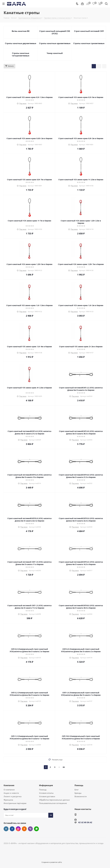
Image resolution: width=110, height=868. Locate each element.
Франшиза (8, 800)
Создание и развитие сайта (52, 862)
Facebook (12, 829)
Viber (30, 829)
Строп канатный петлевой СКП (89, 31)
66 (64, 767)
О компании (9, 790)
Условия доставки (47, 796)
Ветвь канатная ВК (21, 31)
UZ (82, 822)
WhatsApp (36, 829)
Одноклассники (24, 829)
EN (88, 822)
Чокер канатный (55, 53)
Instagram (18, 829)
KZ (79, 822)
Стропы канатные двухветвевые (21, 43)
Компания (9, 785)
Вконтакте (6, 829)
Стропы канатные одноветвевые (55, 43)
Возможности (81, 796)
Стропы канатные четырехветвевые (21, 54)
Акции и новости (11, 793)
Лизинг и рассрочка (13, 796)
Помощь (43, 790)
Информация (46, 785)
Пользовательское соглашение (53, 803)
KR (85, 822)
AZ (91, 822)
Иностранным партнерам (15, 803)
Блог (77, 790)
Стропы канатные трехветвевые (89, 43)
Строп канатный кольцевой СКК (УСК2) (55, 32)
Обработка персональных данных (54, 800)
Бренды (78, 793)
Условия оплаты (46, 793)
